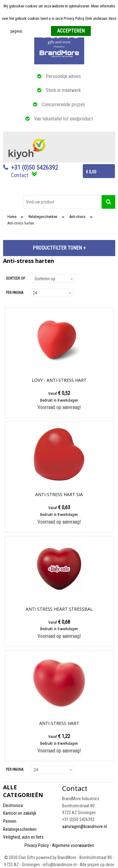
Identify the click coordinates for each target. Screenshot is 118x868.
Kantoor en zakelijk (20, 813)
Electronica (13, 805)
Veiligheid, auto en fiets (23, 837)
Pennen (10, 821)
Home (12, 217)
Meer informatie (36, 31)
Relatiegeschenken (43, 217)
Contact (20, 175)
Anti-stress (78, 217)
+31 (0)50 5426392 (35, 168)
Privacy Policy (37, 845)
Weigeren (100, 31)
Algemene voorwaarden (73, 845)
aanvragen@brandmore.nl (84, 827)
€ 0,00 (91, 172)
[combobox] (62, 202)
